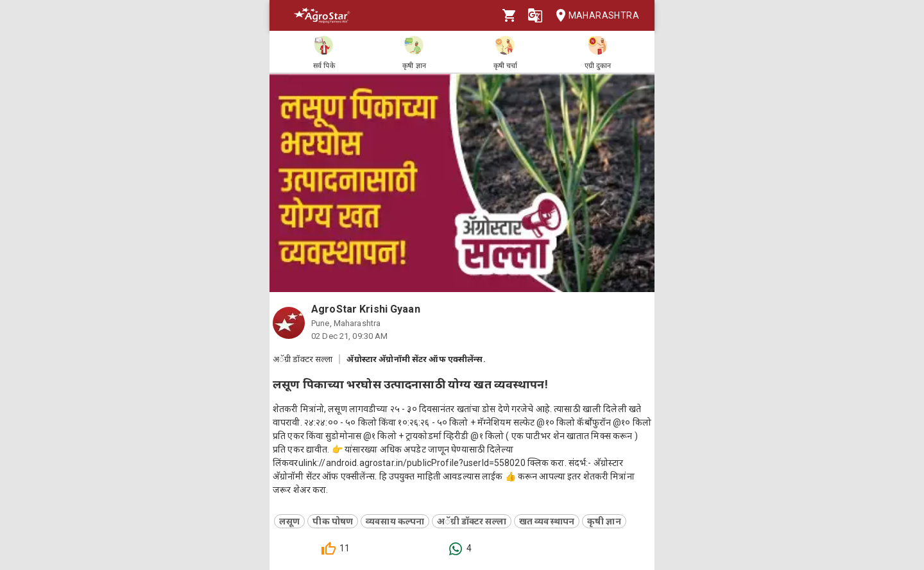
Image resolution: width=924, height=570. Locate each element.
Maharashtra (594, 16)
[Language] (535, 15)
